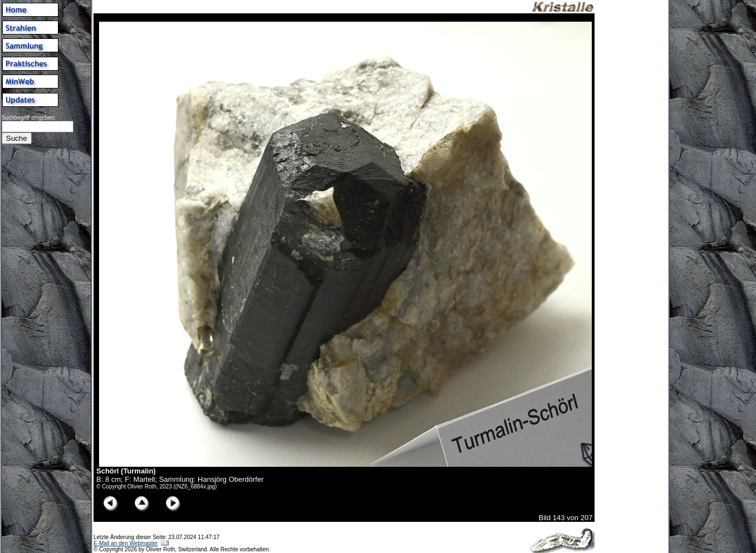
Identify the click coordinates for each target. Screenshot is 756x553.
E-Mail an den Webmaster (126, 543)
